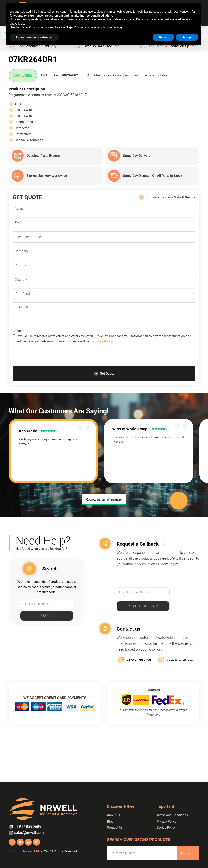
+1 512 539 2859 (134, 660)
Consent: (19, 331)
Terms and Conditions (172, 815)
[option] (56, 451)
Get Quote (104, 374)
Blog (110, 821)
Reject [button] (163, 37)
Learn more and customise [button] (34, 37)
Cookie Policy (166, 828)
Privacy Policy (103, 341)
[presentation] (43, 356)
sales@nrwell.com (175, 660)
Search (47, 616)
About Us (114, 815)
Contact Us (115, 828)
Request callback (143, 606)
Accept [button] (187, 37)
